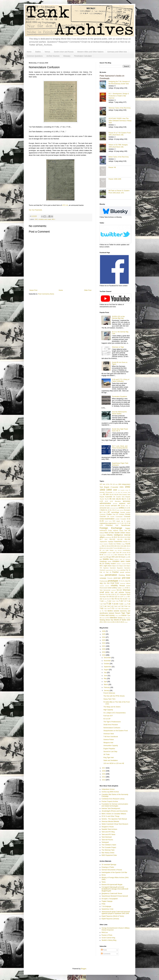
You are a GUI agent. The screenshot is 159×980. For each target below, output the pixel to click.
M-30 (101, 555)
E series (127, 521)
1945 (115, 490)
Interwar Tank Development (111, 808)
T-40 (108, 606)
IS (113, 537)
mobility (107, 564)
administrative (105, 503)
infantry (110, 535)
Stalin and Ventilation (111, 760)
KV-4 (101, 548)
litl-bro (104, 875)
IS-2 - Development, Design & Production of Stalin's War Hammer (119, 96)
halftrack (116, 530)
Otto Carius (117, 570)
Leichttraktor (126, 550)
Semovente (107, 590)
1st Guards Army (123, 490)
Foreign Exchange (111, 528)
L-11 (127, 548)
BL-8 (111, 510)
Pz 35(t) (125, 581)
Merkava (128, 559)
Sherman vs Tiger (118, 347)
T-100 (102, 601)
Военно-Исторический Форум (112, 885)
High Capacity (108, 710)
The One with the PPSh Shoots (114, 696)
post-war (117, 578)
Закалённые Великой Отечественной (115, 896)
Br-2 (101, 512)
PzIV (117, 583)
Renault (122, 586)
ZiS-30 (110, 622)
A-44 (111, 501)
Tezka (104, 882)
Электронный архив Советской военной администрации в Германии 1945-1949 (116, 913)
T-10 (129, 599)
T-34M (121, 604)
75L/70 (107, 499)
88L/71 (124, 499)
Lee (116, 550)
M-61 (105, 555)
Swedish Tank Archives (109, 829)
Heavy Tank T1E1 (109, 699)
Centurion (103, 514)
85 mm (112, 499)
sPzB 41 (114, 594)
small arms (104, 592)
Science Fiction (109, 740)
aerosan (115, 504)
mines (110, 561)
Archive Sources (53, 56)
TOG (117, 616)
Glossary (67, 56)
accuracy (127, 501)
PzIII (112, 583)
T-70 (112, 608)
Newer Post (33, 290)
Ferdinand (109, 525)
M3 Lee (115, 557)
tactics (110, 611)
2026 (104, 631)
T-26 (121, 601)
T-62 (105, 609)
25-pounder (109, 492)
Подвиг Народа (107, 901)
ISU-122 (112, 539)
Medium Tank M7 (120, 559)
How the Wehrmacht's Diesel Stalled (119, 413)
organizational (109, 570)
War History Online (108, 853)
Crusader (123, 519)
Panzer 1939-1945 (115, 179)
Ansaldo (108, 506)
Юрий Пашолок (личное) (110, 919)
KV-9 (124, 548)
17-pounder (114, 487)
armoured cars (105, 508)
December (108, 658)
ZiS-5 (118, 622)
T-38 (105, 606)
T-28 (129, 601)
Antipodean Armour (108, 789)
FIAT (117, 525)
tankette (117, 611)
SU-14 (125, 597)
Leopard (109, 553)
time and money (108, 615)
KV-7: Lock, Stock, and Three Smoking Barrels (120, 447)
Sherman (127, 590)
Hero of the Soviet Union (115, 533)
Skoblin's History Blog (109, 940)
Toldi (120, 616)
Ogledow (106, 568)
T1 (103, 611)
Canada (122, 512)
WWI (129, 620)
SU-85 (125, 599)
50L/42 (112, 495)
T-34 (109, 604)
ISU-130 (120, 539)
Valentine (113, 618)
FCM (101, 525)
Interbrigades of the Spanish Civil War (114, 872)
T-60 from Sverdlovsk (111, 737)
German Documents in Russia (112, 870)
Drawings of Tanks (108, 867)
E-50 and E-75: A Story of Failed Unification (121, 380)
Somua (128, 592)
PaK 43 (109, 572)
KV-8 (116, 548)
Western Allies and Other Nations (90, 52)
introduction (108, 537)
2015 (104, 774)
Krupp (123, 544)
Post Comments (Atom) (46, 294)
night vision (108, 566)
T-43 (112, 606)
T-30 (104, 604)
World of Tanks (120, 620)
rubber (120, 588)
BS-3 (105, 512)
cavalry (128, 512)
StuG (128, 594)
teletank (111, 613)
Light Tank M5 (117, 553)
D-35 (110, 521)
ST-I (118, 594)
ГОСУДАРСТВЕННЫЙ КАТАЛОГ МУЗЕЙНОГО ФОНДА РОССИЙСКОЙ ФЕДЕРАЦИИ (115, 889)
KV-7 (112, 548)
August (106, 670)
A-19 (129, 499)
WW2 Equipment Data (109, 855)
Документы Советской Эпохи (112, 893)
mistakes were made (45, 219)
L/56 (103, 550)
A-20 (101, 501)
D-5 (114, 521)
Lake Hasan (110, 550)
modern (113, 564)
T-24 (117, 601)
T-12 (105, 601)
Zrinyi (126, 622)
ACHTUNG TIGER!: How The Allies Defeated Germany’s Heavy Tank (120, 121)
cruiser (117, 519)
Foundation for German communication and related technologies (115, 805)
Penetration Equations (120, 397)
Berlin (103, 510)
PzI (105, 583)
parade (122, 572)
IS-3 (119, 537)
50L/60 (116, 495)
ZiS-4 (114, 622)
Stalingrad (123, 594)
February (107, 687)
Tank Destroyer (107, 837)
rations (128, 583)
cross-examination (107, 519)
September (108, 667)
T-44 (115, 606)
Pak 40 (128, 570)
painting (123, 570)
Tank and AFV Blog (108, 832)
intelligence (118, 535)
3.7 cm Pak (117, 492)
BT (109, 512)
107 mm (102, 484)
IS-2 (116, 537)
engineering (104, 523)
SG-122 (119, 590)
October (107, 664)
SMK (112, 592)
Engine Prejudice (109, 749)
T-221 (114, 601)
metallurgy (103, 561)
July (105, 673)
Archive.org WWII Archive (110, 792)
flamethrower (126, 525)
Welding (102, 620)
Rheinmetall (103, 588)
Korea (119, 544)
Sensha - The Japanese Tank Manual (114, 819)
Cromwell (127, 517)
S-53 (127, 588)
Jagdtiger (111, 542)
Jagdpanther (103, 542)
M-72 (112, 555)
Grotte (110, 530)
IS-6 (129, 537)
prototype (113, 581)
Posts (104, 950)
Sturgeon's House (108, 827)
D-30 (106, 521)
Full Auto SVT (108, 716)
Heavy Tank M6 (125, 530)
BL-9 (115, 510)
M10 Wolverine (119, 555)
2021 (104, 646)
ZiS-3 (106, 622)
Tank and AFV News (108, 834)
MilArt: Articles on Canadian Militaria (114, 814)
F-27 (118, 523)
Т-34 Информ (106, 906)
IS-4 (123, 537)
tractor (124, 615)
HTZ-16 (65, 205)
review (128, 586)
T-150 (109, 601)
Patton (102, 575)
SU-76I (120, 599)
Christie (128, 514)
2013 (104, 780)
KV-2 (119, 546)
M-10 (129, 553)
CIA (108, 517)
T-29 (101, 604)
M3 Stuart (122, 557)
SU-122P (121, 597)
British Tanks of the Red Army (119, 157)
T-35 (129, 604)
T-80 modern (125, 609)
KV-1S (114, 546)
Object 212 (115, 566)
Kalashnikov (118, 542)
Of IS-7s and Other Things (110, 816)
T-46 (119, 606)
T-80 (119, 609)
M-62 (109, 555)
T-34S (125, 604)
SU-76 (114, 599)
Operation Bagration (116, 568)
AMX (129, 503)
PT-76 (121, 581)
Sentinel (114, 590)
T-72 (116, 609)
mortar (128, 564)
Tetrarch (118, 613)
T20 (106, 611)
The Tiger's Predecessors (112, 722)
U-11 (103, 618)
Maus (112, 559)
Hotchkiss (103, 535)
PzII (108, 583)
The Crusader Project (109, 847)
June (106, 676)
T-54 (125, 606)
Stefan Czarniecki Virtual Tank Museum (115, 824)
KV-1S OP (107, 719)
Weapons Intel (108, 743)
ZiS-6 (122, 622)
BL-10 (107, 510)
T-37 (101, 606)
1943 (102, 490)
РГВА (103, 904)
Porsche (110, 578)
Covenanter (119, 517)
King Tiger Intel (109, 758)
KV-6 (108, 548)
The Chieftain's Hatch (109, 845)
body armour (120, 510)
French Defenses (109, 693)
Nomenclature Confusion (112, 728)
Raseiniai (123, 583)
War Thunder (127, 618)
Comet (112, 517)
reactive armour (104, 586)
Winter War (110, 620)
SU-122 (115, 597)
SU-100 (109, 597)
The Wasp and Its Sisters (112, 707)
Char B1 (115, 514)
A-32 (106, 501)
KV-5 (105, 548)
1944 (109, 490)
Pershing (122, 575)
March (106, 685)
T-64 (108, 609)
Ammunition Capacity (111, 746)
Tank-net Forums (107, 840)
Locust (124, 553)
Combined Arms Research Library (113, 799)
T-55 (129, 606)
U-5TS (107, 618)
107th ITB (109, 484)
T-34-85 (115, 604)
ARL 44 (128, 506)
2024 (104, 637)
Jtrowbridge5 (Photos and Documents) (115, 811)
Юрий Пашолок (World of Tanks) (113, 916)
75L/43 (102, 499)
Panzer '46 (112, 167)
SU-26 (105, 599)
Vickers (120, 618)
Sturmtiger (103, 597)
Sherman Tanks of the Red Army (120, 108)
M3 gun (109, 557)
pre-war (126, 578)
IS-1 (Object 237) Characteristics (115, 713)
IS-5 (126, 537)
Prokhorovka (104, 581)
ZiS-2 (101, 622)
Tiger (123, 613)
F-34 (129, 523)
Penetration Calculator (83, 56)
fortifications (103, 530)
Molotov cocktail (121, 564)
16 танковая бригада (109, 865)
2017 (104, 768)
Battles (38, 52)
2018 (104, 655)
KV (100, 546)
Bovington (127, 510)
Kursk (128, 544)
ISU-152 (127, 539)
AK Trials (107, 754)
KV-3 (129, 546)
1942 (36, 219)
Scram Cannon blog (108, 938)
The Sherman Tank (108, 850)
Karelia (125, 542)
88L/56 (119, 499)
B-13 (127, 508)
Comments (106, 954)
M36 (127, 557)
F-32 (125, 523)
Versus (47, 52)
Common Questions (35, 56)
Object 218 (122, 566)
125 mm (115, 484)
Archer (123, 506)
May (105, 679)
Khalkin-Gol (112, 544)
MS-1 (54, 219)
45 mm (106, 494)
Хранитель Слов (107, 909)
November (108, 661)
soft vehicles (120, 592)
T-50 (122, 606)
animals (102, 506)
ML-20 (102, 564)
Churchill (103, 517)
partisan (128, 572)
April (106, 682)
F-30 (122, 523)
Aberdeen (118, 501)
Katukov (106, 544)
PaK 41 (102, 572)
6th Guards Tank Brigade (122, 497)
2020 (104, 649)
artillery (122, 508)
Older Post (88, 290)
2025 (104, 634)
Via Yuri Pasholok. (36, 210)
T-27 (125, 601)
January (107, 690)
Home (29, 52)
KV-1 (104, 546)
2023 (104, 640)
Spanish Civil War (105, 594)
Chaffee (109, 514)
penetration (111, 575)
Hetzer (128, 533)
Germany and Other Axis (117, 52)
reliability (114, 586)
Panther (115, 572)
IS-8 (106, 539)
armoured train (114, 508)
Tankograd (105, 842)
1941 (122, 487)
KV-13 (109, 546)
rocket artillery (112, 588)
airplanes (122, 503)
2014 (104, 777)
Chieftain (121, 514)
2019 (104, 652)
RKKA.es (105, 932)
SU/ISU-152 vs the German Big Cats (118, 317)
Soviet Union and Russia (64, 52)
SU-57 (109, 599)
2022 (104, 643)
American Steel (109, 734)
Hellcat (102, 533)
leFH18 (120, 550)
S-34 (123, 588)
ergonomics (112, 523)
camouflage (115, 512)
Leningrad (103, 553)
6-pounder (109, 497)
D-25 (102, 521)
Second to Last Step (110, 752)
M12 (126, 555)
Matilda (106, 559)
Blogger (84, 969)
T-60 (101, 608)
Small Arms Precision (111, 725)
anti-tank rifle (116, 506)
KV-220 (124, 546)
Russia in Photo (107, 935)
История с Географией (110, 899)
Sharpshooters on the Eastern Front (116, 731)
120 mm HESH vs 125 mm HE (114, 763)
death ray (120, 521)
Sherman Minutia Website (110, 821)
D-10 (129, 519)
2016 (104, 771)
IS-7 (101, 539)
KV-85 (120, 548)
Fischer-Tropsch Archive (110, 801)
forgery (128, 528)
